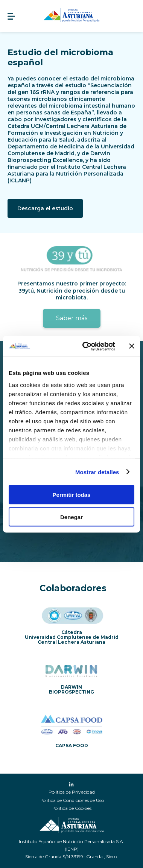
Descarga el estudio (45, 208)
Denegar (71, 517)
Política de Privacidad (72, 792)
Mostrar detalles (97, 472)
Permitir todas (72, 495)
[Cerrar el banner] (132, 346)
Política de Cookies (71, 808)
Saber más (72, 318)
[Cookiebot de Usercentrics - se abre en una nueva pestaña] (86, 346)
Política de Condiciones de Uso (72, 800)
